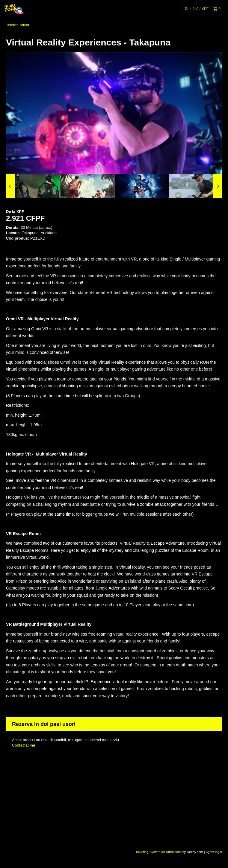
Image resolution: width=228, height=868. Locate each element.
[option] (33, 186)
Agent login (214, 852)
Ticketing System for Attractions (159, 852)
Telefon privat (18, 25)
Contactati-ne (24, 745)
